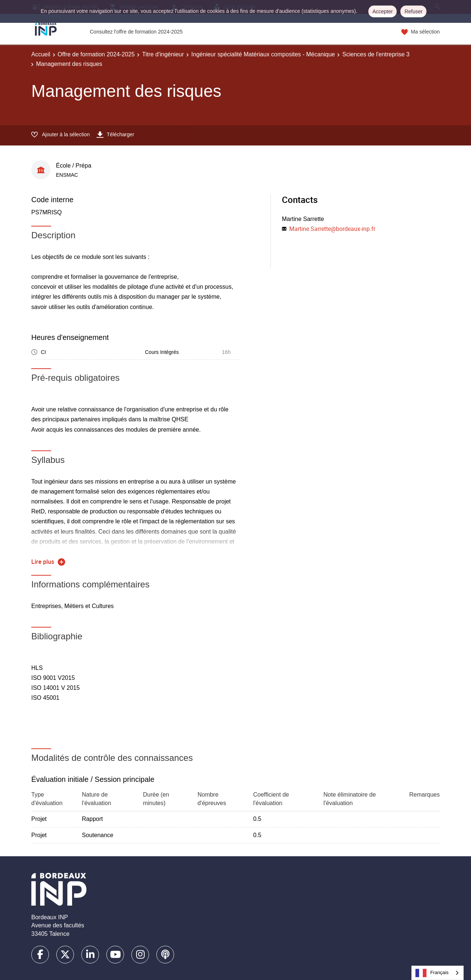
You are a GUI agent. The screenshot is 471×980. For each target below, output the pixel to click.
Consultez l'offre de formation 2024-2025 (136, 32)
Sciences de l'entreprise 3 (376, 54)
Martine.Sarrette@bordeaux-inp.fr (332, 229)
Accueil (41, 54)
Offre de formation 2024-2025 (96, 54)
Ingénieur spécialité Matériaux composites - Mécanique (263, 54)
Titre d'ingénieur (163, 54)
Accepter (383, 11)
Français (432, 973)
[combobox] (438, 973)
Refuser (413, 11)
